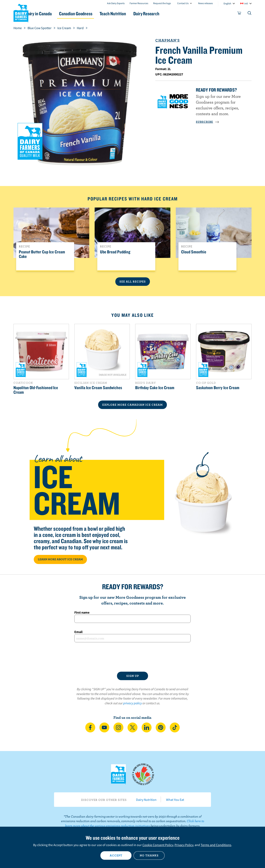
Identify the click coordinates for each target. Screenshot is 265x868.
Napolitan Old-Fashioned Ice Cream (36, 390)
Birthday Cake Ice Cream (155, 387)
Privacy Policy (184, 845)
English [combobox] (227, 3)
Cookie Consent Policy (158, 845)
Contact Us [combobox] (183, 3)
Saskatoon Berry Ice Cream (218, 387)
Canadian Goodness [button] (93, 14)
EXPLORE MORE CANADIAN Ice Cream (132, 405)
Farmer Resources (139, 3)
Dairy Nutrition (146, 800)
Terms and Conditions (216, 845)
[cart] (239, 14)
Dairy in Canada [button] (52, 14)
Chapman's (167, 40)
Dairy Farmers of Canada (21, 13)
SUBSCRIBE (207, 122)
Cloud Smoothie (194, 252)
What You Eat (175, 800)
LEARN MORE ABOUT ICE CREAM (60, 559)
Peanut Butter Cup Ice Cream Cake (42, 254)
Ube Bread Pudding (115, 252)
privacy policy (132, 703)
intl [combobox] (246, 3)
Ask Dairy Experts (116, 3)
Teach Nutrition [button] (134, 14)
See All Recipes (133, 281)
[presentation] (132, 657)
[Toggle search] (250, 14)
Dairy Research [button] (171, 14)
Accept (116, 855)
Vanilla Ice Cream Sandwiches (98, 387)
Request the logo (162, 3)
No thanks (149, 855)
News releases (205, 3)
